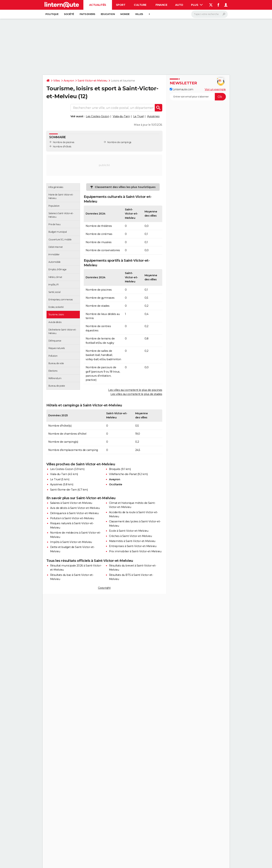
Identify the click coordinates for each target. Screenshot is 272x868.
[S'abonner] (198, 97)
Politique (52, 14)
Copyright (104, 588)
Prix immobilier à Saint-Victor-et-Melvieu (135, 551)
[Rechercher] (209, 14)
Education (108, 14)
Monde (125, 14)
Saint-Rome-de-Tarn (63, 490)
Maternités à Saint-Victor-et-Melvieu (132, 541)
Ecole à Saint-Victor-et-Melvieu (129, 531)
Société (69, 14)
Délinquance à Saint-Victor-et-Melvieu (74, 513)
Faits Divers (87, 14)
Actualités (98, 5)
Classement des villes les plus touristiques (125, 187)
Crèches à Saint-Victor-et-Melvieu (130, 536)
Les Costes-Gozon (97, 116)
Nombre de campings (119, 142)
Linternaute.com (182, 89)
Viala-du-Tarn (121, 116)
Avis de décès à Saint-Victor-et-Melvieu (75, 508)
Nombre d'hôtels (62, 147)
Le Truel (139, 116)
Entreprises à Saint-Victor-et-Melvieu (133, 546)
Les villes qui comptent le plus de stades (136, 394)
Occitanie (116, 484)
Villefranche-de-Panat (123, 474)
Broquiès (115, 469)
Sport (121, 5)
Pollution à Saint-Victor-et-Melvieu (72, 518)
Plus (197, 5)
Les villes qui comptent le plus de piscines (135, 390)
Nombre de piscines (64, 142)
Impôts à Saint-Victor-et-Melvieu (71, 542)
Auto (179, 5)
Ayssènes (153, 116)
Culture (140, 5)
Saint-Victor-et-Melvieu (92, 81)
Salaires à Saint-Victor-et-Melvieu (71, 503)
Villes (139, 14)
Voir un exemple (215, 89)
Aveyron (69, 81)
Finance (161, 5)
